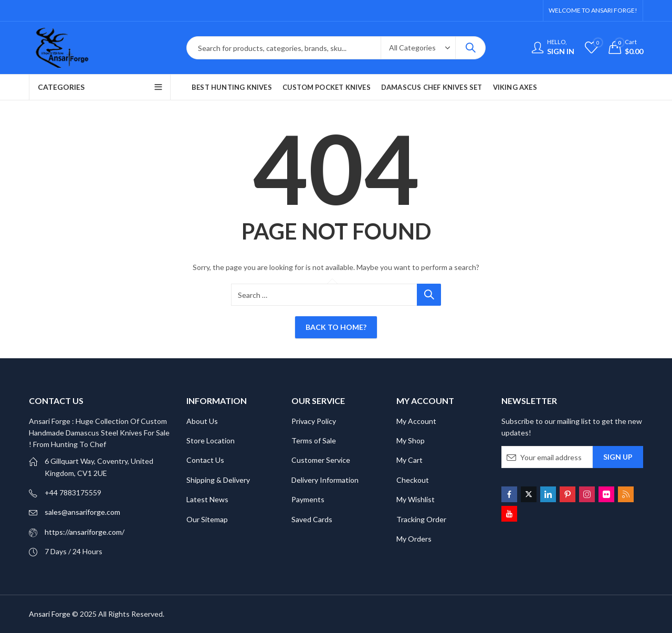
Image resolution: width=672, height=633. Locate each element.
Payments (308, 499)
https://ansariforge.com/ (85, 532)
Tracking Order (421, 519)
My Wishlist (416, 499)
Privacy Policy (314, 421)
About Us (202, 421)
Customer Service (321, 460)
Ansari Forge (50, 614)
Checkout (413, 480)
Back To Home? (336, 327)
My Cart (409, 460)
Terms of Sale (314, 440)
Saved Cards (312, 519)
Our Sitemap (207, 519)
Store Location (211, 440)
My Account (416, 421)
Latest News (207, 499)
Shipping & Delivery (218, 480)
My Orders (414, 539)
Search (470, 48)
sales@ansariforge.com (82, 512)
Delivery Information (325, 480)
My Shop (411, 440)
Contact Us (205, 460)
